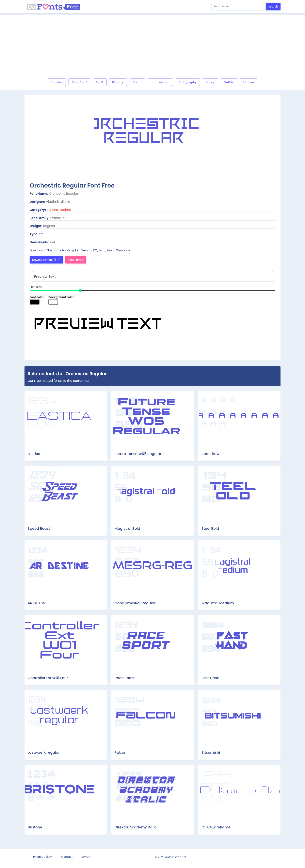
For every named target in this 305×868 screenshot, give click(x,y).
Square (52, 210)
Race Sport (124, 678)
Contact (67, 857)
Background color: (61, 297)
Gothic (229, 82)
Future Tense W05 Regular (138, 454)
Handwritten (160, 82)
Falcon (120, 752)
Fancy (210, 82)
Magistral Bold (127, 528)
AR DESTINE (37, 603)
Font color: (37, 297)
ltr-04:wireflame (216, 827)
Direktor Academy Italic (136, 827)
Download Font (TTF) (46, 260)
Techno (249, 82)
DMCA (86, 857)
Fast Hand (210, 678)
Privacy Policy (43, 857)
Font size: (36, 287)
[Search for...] (239, 7)
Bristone (35, 827)
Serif (100, 82)
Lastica (34, 454)
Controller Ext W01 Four (48, 678)
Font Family (76, 260)
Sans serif (79, 82)
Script (137, 82)
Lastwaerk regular (44, 752)
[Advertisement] (152, 48)
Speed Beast (39, 528)
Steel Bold (210, 528)
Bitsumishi (211, 752)
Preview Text (152, 328)
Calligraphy (188, 82)
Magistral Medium (218, 603)
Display (118, 82)
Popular (57, 82)
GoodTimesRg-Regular (135, 603)
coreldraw (210, 454)
